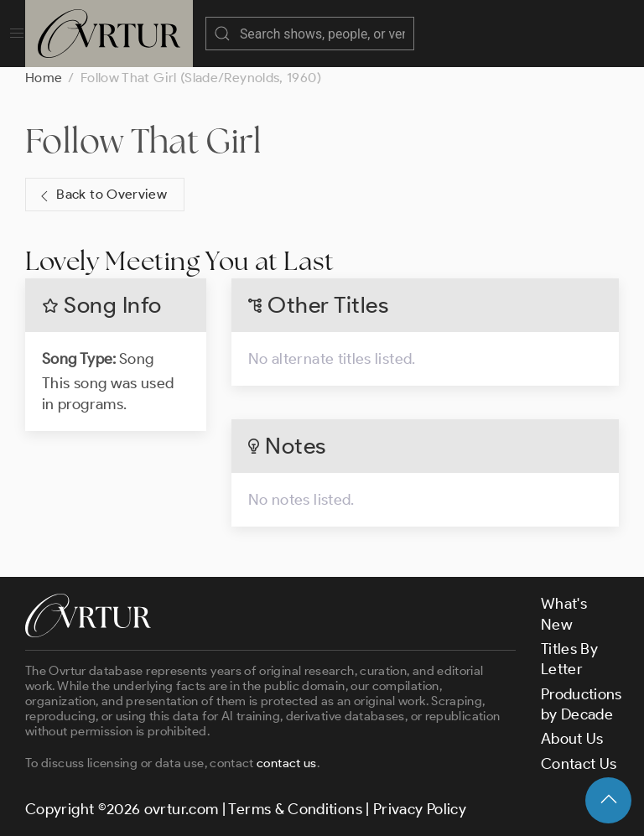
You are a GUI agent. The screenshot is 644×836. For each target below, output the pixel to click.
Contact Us (579, 764)
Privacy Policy (420, 809)
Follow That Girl (144, 140)
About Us (572, 739)
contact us (287, 763)
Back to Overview (101, 195)
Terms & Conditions (295, 809)
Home (44, 78)
